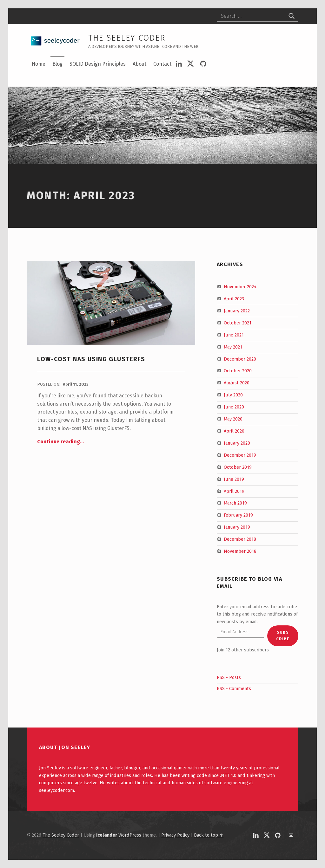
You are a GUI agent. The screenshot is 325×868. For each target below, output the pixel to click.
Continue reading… (60, 442)
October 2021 (238, 323)
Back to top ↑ (209, 835)
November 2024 (240, 287)
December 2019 (240, 455)
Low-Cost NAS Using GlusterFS (91, 359)
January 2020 (237, 443)
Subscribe (283, 636)
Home (39, 64)
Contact (162, 64)
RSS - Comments (234, 689)
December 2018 (240, 539)
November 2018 (240, 551)
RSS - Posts (229, 677)
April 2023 (234, 299)
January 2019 (237, 527)
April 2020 (234, 431)
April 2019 (234, 491)
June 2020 (234, 407)
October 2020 (238, 371)
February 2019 (238, 515)
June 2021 (234, 335)
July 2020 (233, 395)
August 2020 (237, 383)
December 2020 (240, 359)
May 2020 (233, 419)
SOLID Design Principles (98, 64)
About (139, 64)
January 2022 (237, 311)
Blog (57, 64)
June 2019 (234, 479)
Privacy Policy (175, 835)
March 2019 (235, 503)
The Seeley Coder (127, 38)
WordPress (130, 835)
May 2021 (233, 347)
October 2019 (238, 467)
